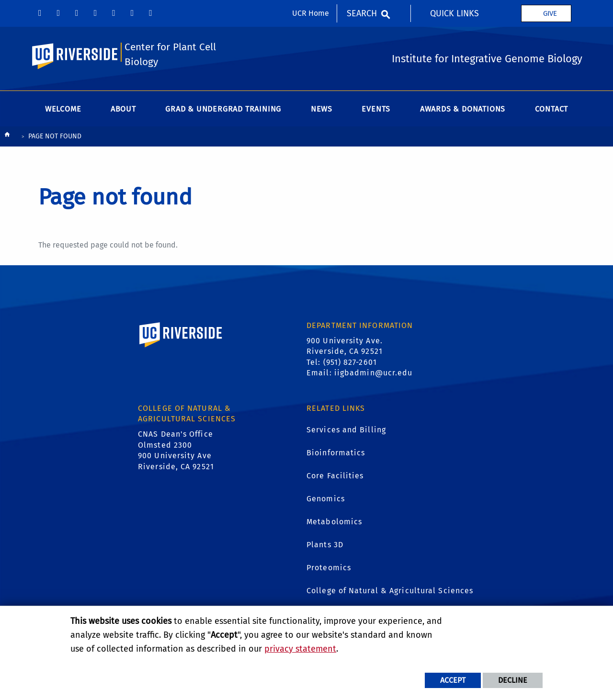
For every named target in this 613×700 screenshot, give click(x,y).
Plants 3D (325, 545)
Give (550, 13)
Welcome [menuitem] (63, 109)
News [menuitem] (322, 109)
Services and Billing (346, 430)
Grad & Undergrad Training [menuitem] (223, 109)
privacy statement (300, 649)
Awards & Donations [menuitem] (463, 109)
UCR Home (311, 13)
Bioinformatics (336, 453)
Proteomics (329, 568)
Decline (513, 680)
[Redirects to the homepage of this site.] (7, 137)
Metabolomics (334, 522)
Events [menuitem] (376, 109)
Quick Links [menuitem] (454, 13)
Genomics (326, 499)
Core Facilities (335, 476)
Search (362, 13)
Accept (453, 680)
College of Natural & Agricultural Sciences (390, 591)
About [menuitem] (123, 109)
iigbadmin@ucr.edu (374, 373)
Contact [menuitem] (552, 109)
